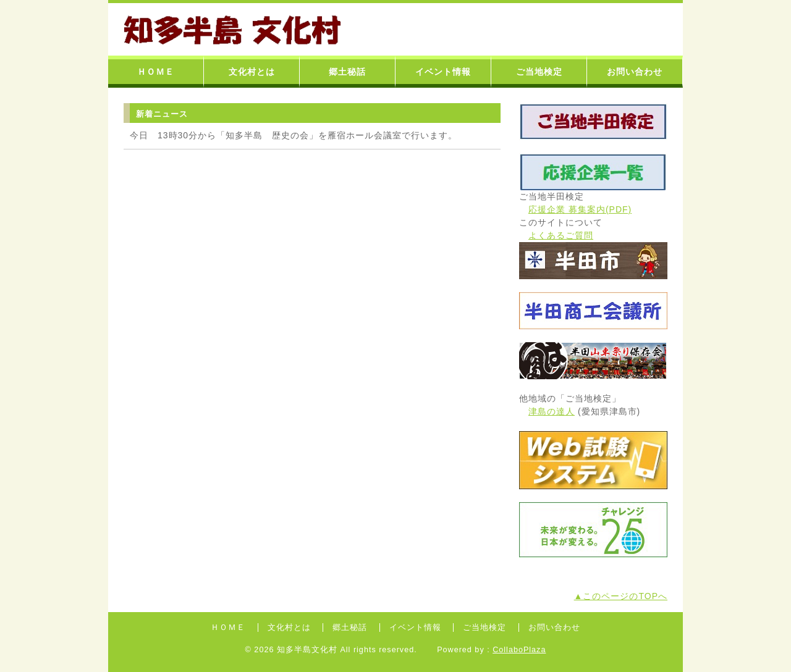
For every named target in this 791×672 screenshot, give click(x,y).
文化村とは (252, 72)
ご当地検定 (539, 72)
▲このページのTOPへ (621, 596)
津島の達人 (552, 411)
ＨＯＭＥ (156, 72)
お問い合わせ (635, 72)
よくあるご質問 (561, 235)
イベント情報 (443, 72)
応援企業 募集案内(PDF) (580, 209)
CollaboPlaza (519, 650)
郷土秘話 (347, 72)
